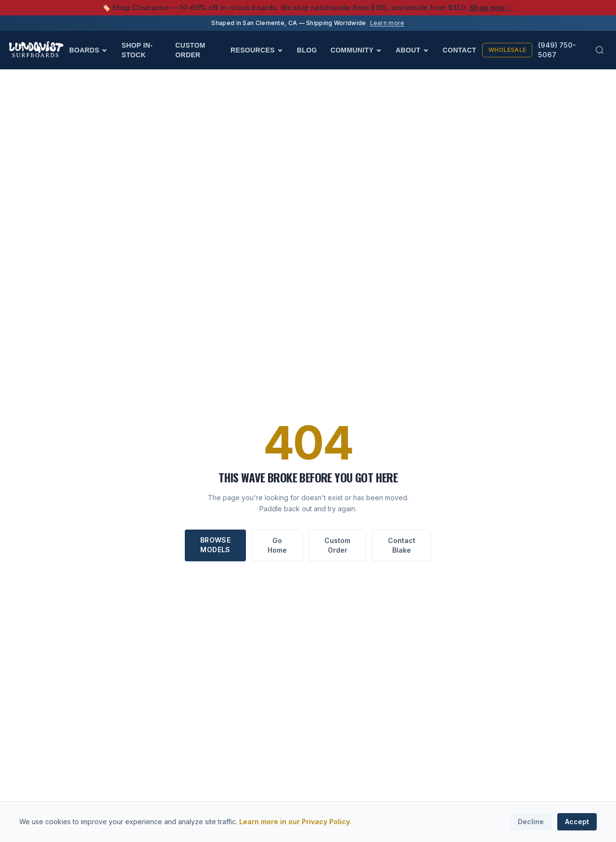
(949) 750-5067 (557, 50)
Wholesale (507, 50)
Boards (89, 50)
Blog (307, 50)
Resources (257, 50)
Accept (577, 822)
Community (356, 50)
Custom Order (190, 50)
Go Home (277, 545)
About (412, 50)
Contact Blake (402, 545)
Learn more (387, 23)
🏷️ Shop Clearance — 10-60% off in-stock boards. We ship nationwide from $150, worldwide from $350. (308, 7)
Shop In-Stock (137, 50)
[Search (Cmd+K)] (600, 50)
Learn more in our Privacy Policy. (295, 822)
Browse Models (215, 545)
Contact (460, 50)
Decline (531, 822)
